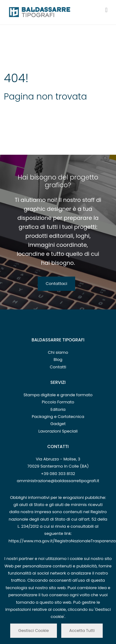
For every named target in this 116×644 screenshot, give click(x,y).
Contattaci (57, 284)
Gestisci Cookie (34, 631)
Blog (58, 360)
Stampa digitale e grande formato (58, 395)
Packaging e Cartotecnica (58, 417)
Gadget (58, 424)
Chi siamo (58, 352)
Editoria (58, 409)
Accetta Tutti (82, 631)
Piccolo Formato (58, 402)
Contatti (58, 367)
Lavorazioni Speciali (58, 431)
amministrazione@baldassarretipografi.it (58, 481)
